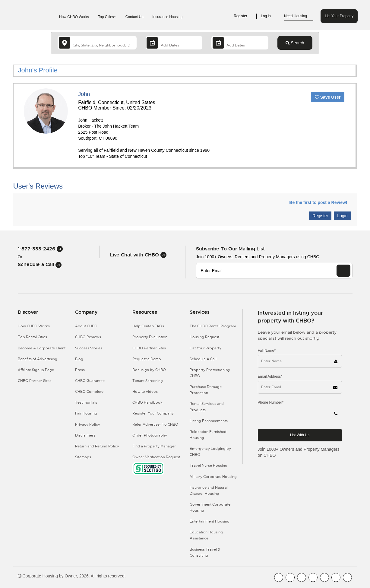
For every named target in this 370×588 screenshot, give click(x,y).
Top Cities (107, 17)
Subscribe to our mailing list (230, 249)
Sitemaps (83, 457)
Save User (328, 97)
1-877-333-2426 (40, 249)
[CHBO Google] (347, 577)
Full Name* (267, 351)
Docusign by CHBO (149, 370)
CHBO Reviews (88, 337)
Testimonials (86, 402)
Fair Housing (86, 413)
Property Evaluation (150, 337)
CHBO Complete (89, 392)
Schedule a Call (40, 264)
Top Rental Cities (32, 337)
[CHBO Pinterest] (336, 577)
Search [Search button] (295, 43)
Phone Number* (271, 402)
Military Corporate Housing (213, 477)
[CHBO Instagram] (313, 577)
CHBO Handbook (147, 402)
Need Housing (299, 16)
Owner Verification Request (156, 457)
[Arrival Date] (174, 43)
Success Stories (89, 348)
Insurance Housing (167, 17)
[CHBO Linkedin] (324, 577)
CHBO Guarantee (90, 381)
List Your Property (339, 16)
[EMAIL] (343, 271)
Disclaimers (85, 435)
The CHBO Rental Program (213, 326)
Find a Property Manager (154, 446)
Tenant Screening (148, 381)
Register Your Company (153, 413)
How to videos (145, 392)
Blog (79, 359)
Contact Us (134, 17)
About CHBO (86, 326)
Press (80, 370)
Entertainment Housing (210, 521)
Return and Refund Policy (97, 446)
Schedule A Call (203, 359)
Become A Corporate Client (42, 348)
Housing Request (204, 337)
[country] (97, 43)
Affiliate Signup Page (36, 370)
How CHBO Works (74, 17)
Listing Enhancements (209, 421)
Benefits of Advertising (38, 359)
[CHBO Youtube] (290, 577)
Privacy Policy (88, 424)
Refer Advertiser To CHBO (155, 424)
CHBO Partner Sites (35, 381)
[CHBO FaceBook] (279, 577)
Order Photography (150, 435)
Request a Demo (147, 359)
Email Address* (270, 377)
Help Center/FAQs (148, 326)
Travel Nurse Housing (209, 466)
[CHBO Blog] (302, 577)
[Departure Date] (240, 43)
